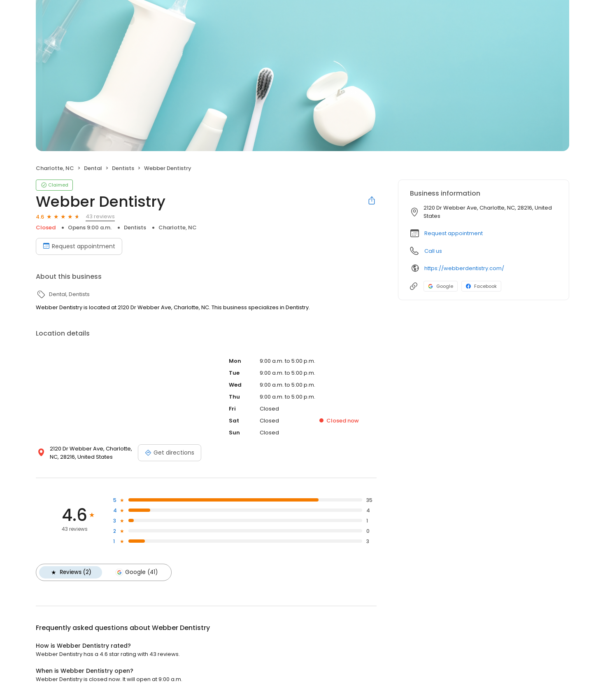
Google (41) (136, 572)
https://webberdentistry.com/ (464, 268)
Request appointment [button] (454, 233)
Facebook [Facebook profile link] (481, 286)
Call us (433, 251)
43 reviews (100, 216)
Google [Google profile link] (441, 286)
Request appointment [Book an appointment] (79, 246)
